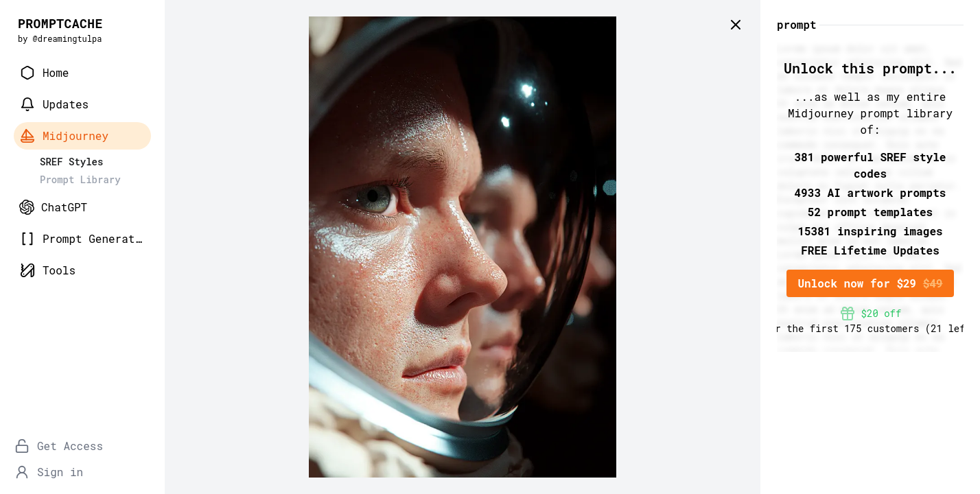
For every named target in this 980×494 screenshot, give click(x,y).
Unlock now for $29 (870, 283)
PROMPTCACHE (60, 23)
